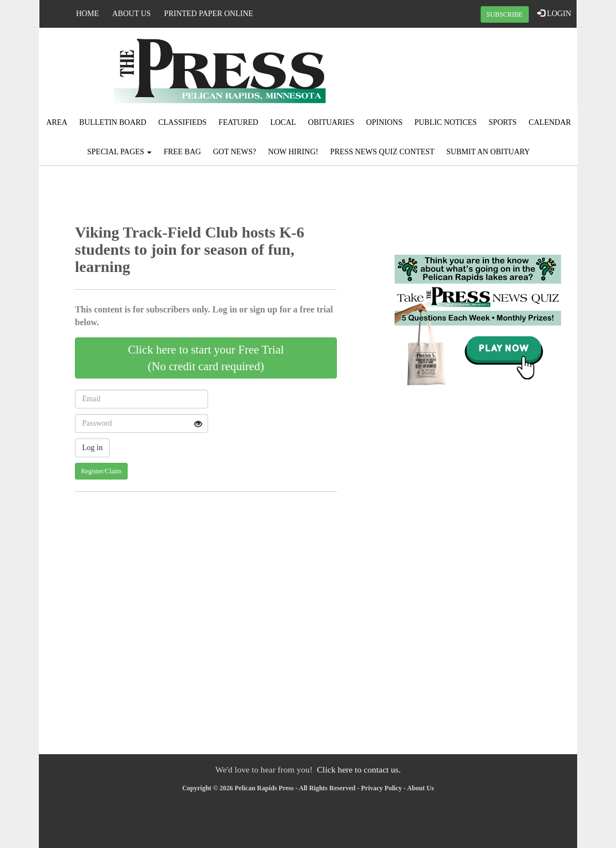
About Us (131, 14)
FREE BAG (182, 152)
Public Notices (446, 122)
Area (57, 122)
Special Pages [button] (119, 152)
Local (283, 122)
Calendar (550, 122)
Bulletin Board (113, 122)
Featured (239, 122)
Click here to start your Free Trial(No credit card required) (206, 358)
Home (87, 14)
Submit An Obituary (488, 152)
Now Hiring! (293, 152)
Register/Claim (101, 471)
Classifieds (182, 122)
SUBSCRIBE (505, 14)
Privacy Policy (382, 788)
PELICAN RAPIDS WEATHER (487, 69)
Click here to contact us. (359, 769)
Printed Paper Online (209, 14)
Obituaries (331, 122)
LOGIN (554, 13)
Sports (503, 122)
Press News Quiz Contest (382, 152)
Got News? (235, 152)
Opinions (384, 122)
